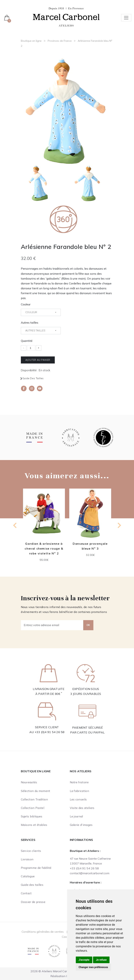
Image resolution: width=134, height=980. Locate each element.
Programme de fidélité (36, 868)
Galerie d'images (81, 825)
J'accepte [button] (84, 960)
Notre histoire (79, 782)
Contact (26, 893)
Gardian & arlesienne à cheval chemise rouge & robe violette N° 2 (44, 548)
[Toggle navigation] (126, 18)
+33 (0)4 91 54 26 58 (50, 732)
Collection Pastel (33, 808)
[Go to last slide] (15, 525)
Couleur (26, 304)
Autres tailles (30, 323)
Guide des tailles (33, 378)
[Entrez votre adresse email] (52, 625)
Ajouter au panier (38, 360)
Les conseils (78, 799)
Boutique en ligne (31, 41)
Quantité (27, 341)
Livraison (27, 859)
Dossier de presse (33, 902)
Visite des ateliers (82, 808)
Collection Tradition (34, 799)
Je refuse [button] (101, 960)
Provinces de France (60, 41)
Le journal (76, 816)
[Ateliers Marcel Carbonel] (66, 17)
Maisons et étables (34, 825)
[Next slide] (119, 525)
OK (88, 625)
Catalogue (28, 876)
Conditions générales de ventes (43, 932)
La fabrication (79, 791)
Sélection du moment (36, 791)
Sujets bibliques (32, 816)
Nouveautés (29, 782)
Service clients (31, 851)
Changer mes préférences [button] (93, 967)
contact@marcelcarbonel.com (90, 873)
